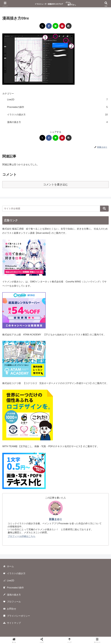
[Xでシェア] (42, 26)
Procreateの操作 (13, 588)
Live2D (9, 581)
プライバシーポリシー (16, 616)
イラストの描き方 (14, 574)
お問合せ (10, 609)
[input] (55, 209)
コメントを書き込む (56, 184)
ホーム (8, 567)
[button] (69, 26)
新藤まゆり (55, 519)
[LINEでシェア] (55, 26)
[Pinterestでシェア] (62, 26)
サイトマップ (12, 623)
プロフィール (12, 602)
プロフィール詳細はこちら (22, 536)
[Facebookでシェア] (49, 26)
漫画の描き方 (12, 595)
